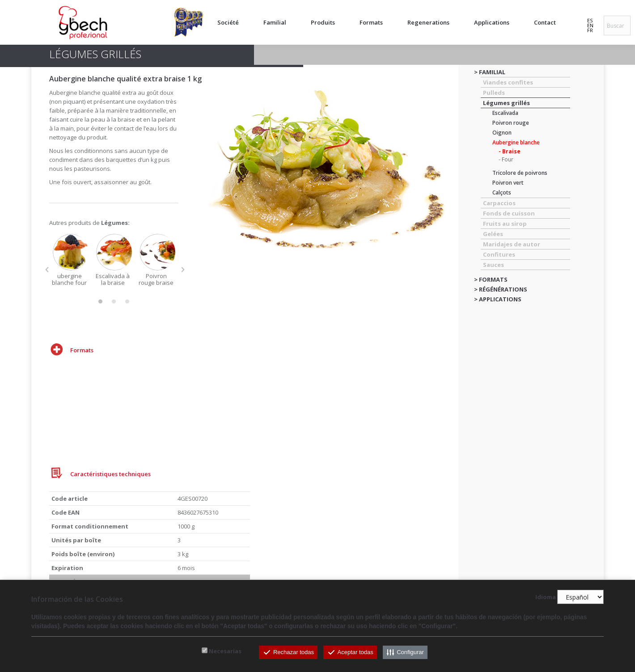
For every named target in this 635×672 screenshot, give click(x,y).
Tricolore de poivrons (520, 173)
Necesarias (225, 651)
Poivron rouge (511, 123)
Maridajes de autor (512, 244)
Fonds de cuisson (509, 213)
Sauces (493, 265)
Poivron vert (508, 183)
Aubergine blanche (516, 142)
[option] (71, 260)
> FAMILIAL (490, 72)
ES (590, 20)
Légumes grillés (506, 103)
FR (590, 30)
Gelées (493, 234)
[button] (47, 270)
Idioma (546, 597)
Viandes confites (508, 82)
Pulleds (494, 93)
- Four (506, 159)
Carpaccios (499, 203)
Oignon (502, 133)
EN (590, 25)
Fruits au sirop (505, 224)
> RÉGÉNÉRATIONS (501, 289)
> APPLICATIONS (498, 299)
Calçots (502, 192)
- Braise (510, 151)
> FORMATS (491, 279)
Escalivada (505, 113)
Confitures (499, 254)
